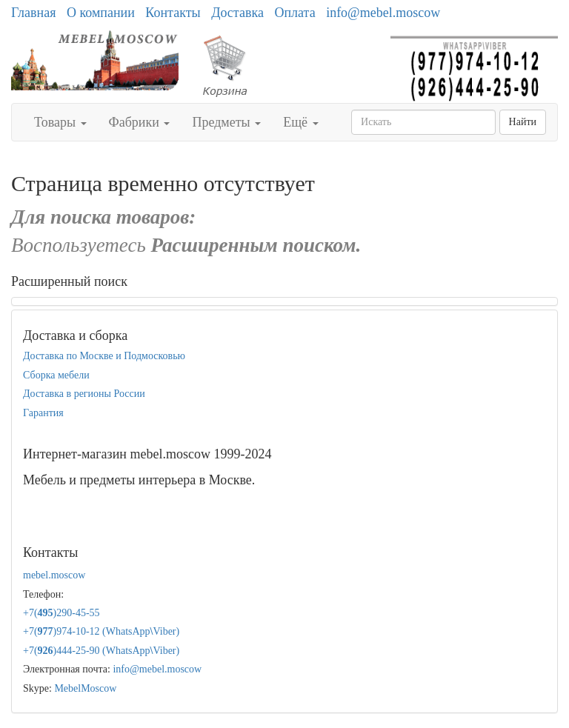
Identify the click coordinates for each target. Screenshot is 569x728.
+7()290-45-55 (61, 613)
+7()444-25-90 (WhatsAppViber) (101, 651)
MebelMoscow (85, 688)
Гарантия (43, 413)
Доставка (237, 13)
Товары (60, 122)
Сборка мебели (56, 375)
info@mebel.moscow (383, 13)
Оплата (295, 13)
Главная (33, 13)
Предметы (226, 122)
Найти (523, 122)
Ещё (300, 122)
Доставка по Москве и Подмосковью (104, 356)
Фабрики (140, 122)
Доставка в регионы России (84, 394)
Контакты (173, 13)
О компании (101, 13)
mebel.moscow (54, 575)
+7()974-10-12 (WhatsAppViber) (101, 631)
